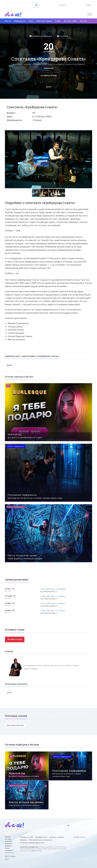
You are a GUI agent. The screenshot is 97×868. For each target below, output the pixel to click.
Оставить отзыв (48, 76)
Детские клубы (70, 21)
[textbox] (20, 3)
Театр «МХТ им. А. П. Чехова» (53, 589)
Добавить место (41, 837)
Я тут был (62, 36)
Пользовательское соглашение (41, 840)
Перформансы (20, 21)
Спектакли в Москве (15, 725)
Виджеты (23, 840)
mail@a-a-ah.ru (36, 851)
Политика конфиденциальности (32, 843)
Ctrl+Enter (9, 853)
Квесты (8, 21)
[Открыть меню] (90, 14)
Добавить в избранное (41, 36)
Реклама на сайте (27, 837)
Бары (31, 21)
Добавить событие (57, 837)
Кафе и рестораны (44, 21)
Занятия (83, 21)
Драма (48, 87)
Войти (89, 5)
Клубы (58, 21)
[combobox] (20, 5)
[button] (90, 132)
